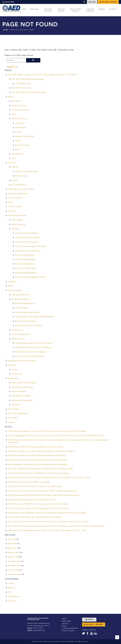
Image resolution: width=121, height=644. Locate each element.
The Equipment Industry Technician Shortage (33, 348)
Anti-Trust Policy (15, 198)
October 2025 (14, 570)
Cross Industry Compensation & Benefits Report (35, 317)
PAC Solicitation (22, 176)
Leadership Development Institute (22, 361)
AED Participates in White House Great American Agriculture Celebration (38, 504)
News (10, 592)
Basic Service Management (26, 268)
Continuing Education (17, 216)
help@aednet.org (39, 630)
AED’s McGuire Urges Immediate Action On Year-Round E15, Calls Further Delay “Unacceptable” (47, 513)
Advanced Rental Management (27, 238)
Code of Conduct (15, 207)
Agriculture (20, 123)
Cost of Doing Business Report (28, 312)
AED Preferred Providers (18, 194)
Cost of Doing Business (21, 334)
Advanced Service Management (28, 251)
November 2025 (14, 566)
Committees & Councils (21, 396)
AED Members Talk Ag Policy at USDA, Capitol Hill (29, 482)
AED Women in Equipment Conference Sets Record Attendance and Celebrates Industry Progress (47, 431)
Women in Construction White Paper (30, 356)
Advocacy (12, 163)
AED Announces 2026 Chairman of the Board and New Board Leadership (37, 460)
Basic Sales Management (25, 264)
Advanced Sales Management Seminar (30, 246)
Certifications (17, 220)
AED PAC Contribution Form (27, 172)
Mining (18, 141)
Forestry (18, 132)
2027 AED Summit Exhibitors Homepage (28, 79)
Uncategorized (14, 597)
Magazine (12, 365)
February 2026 (14, 553)
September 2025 (15, 575)
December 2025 (14, 561)
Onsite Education (19, 224)
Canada (15, 180)
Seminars (15, 229)
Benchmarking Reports (21, 299)
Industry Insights (15, 290)
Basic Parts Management (25, 255)
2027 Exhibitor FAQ (23, 84)
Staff (13, 158)
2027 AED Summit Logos (22, 88)
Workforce (12, 601)
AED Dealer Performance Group (21, 189)
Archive (15, 370)
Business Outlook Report (25, 304)
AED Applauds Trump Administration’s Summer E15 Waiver (32, 500)
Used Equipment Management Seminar (31, 277)
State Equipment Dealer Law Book (29, 326)
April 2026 (12, 544)
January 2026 (13, 557)
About (11, 97)
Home (6, 30)
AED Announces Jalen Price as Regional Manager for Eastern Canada (36, 447)
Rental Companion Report (26, 321)
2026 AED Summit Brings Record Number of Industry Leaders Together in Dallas (41, 469)
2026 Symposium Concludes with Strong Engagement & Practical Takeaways (39, 508)
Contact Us (12, 67)
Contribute (13, 282)
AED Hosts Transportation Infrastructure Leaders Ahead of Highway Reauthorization (43, 491)
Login (92, 2)
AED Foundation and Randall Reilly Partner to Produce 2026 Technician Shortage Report (44, 495)
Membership (13, 378)
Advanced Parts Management (27, 233)
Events (64, 626)
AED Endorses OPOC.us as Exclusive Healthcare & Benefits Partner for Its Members (42, 451)
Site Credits (13, 418)
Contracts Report (22, 308)
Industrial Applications (24, 136)
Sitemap (11, 422)
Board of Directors (19, 106)
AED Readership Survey (21, 295)
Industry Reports (18, 339)
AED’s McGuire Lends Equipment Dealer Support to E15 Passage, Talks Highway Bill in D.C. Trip (47, 531)
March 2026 (13, 548)
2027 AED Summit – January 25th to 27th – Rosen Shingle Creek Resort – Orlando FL (43, 75)
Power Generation (22, 145)
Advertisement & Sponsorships (24, 383)
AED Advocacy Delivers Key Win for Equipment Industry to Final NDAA (37, 456)
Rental (18, 150)
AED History (17, 101)
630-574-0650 (8, 2)
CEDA (10, 202)
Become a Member (108, 2)
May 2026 (12, 539)
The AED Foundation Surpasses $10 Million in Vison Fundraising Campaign (39, 473)
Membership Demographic (22, 400)
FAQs (14, 114)
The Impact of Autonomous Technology (31, 352)
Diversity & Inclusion (20, 110)
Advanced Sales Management (27, 242)
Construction (20, 128)
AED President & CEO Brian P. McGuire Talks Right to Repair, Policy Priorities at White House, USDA (49, 478)
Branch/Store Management (26, 273)
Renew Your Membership (18, 414)
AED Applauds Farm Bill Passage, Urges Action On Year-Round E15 (35, 517)
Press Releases (17, 154)
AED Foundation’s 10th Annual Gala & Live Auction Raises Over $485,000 (38, 464)
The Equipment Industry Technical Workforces (34, 343)
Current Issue (17, 374)
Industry (12, 588)
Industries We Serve (20, 119)
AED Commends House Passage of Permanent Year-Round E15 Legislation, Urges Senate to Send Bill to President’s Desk (57, 526)
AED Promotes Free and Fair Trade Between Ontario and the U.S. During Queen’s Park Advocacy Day (49, 522)
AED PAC (15, 167)
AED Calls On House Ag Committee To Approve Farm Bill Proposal (35, 487)
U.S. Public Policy (19, 185)
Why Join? (16, 405)
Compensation (17, 330)
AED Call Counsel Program (23, 387)
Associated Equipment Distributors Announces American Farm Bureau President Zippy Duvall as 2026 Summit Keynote (56, 436)
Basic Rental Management (25, 260)
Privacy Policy (14, 409)
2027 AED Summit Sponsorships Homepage (29, 92)
